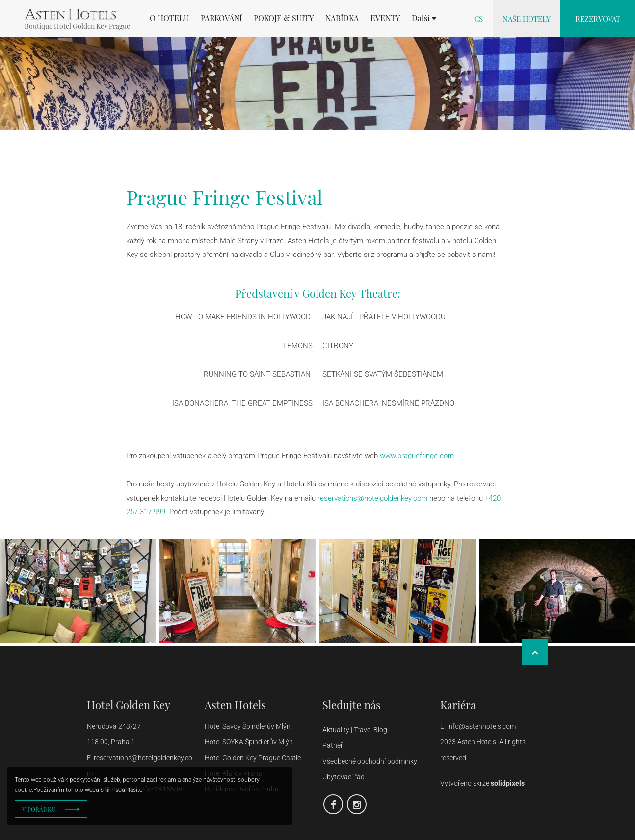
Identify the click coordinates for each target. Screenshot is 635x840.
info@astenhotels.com (482, 726)
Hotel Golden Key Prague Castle (253, 758)
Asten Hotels (235, 705)
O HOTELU (169, 18)
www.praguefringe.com (417, 456)
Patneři (334, 745)
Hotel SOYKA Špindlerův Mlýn (249, 742)
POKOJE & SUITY (284, 18)
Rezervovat (598, 19)
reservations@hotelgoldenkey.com (372, 498)
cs (478, 19)
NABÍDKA (342, 18)
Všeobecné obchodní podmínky (370, 761)
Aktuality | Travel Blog (356, 730)
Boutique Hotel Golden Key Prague (77, 26)
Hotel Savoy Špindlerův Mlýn (248, 726)
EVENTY (385, 18)
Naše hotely (527, 19)
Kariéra (458, 705)
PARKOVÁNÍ (221, 18)
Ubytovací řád (344, 777)
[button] (424, 18)
